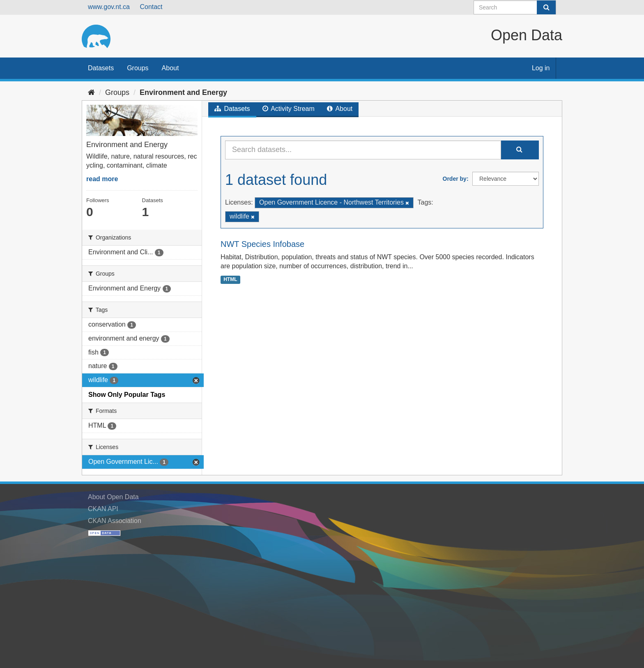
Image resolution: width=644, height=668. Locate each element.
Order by (455, 179)
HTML (230, 279)
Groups (138, 68)
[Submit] (546, 7)
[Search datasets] (515, 7)
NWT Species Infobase (262, 244)
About (170, 68)
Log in (541, 68)
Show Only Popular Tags (127, 395)
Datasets (101, 68)
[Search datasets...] (363, 150)
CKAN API (103, 509)
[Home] (91, 92)
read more (102, 179)
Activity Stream (289, 109)
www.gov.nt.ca (109, 7)
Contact (151, 7)
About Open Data (113, 497)
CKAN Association (115, 521)
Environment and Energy (183, 92)
